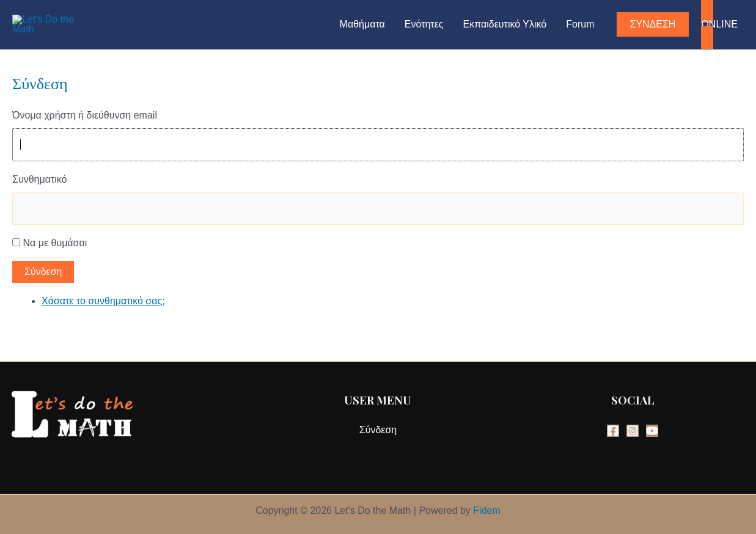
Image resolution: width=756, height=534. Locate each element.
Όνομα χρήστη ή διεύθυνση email (85, 115)
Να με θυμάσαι (55, 243)
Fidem (486, 510)
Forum (580, 24)
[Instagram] (633, 431)
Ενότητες (424, 24)
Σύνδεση (43, 272)
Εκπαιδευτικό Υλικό (505, 24)
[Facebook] (613, 431)
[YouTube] (652, 431)
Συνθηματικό (39, 179)
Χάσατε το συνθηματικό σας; (103, 301)
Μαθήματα (362, 24)
